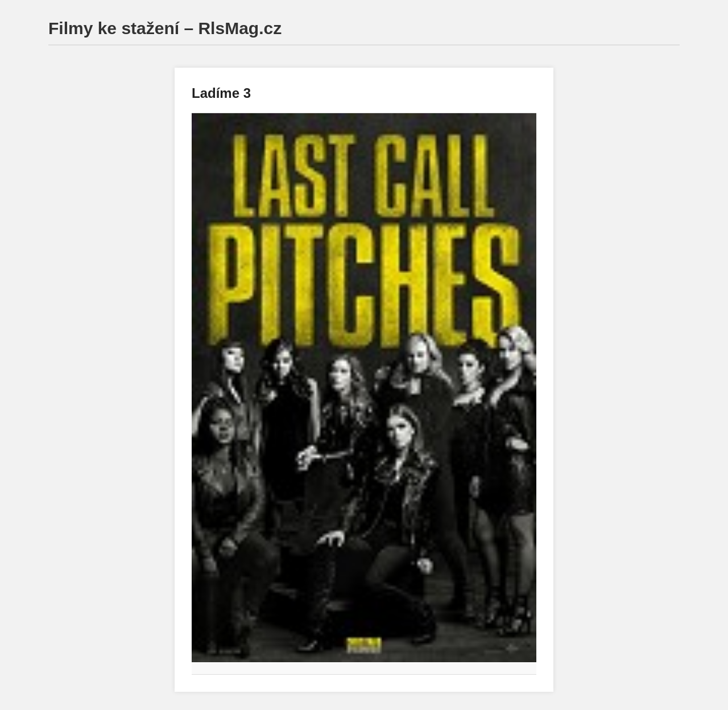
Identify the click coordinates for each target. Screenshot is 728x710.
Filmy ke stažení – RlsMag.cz (165, 28)
